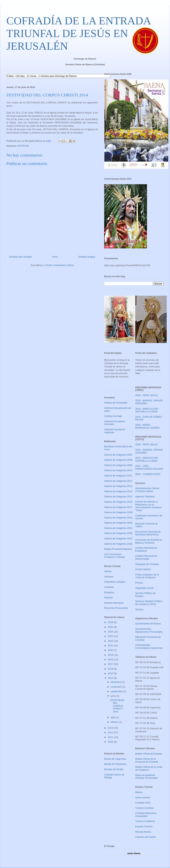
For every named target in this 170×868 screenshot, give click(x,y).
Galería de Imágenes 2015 (118, 497)
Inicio (55, 257)
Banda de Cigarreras (115, 759)
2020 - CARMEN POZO (148, 474)
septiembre (117, 691)
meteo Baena (134, 853)
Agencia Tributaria (145, 497)
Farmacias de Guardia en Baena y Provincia (149, 541)
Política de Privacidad (116, 403)
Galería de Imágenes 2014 (118, 491)
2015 (111, 673)
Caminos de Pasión (146, 837)
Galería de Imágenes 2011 (118, 476)
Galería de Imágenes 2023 (118, 538)
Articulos (109, 577)
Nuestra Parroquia (114, 603)
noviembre (117, 687)
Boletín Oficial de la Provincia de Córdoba (147, 760)
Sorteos (139, 609)
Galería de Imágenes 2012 (118, 481)
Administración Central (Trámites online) (147, 490)
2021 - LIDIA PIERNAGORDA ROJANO (149, 467)
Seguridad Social (144, 588)
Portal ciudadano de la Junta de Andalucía (147, 576)
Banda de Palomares (115, 764)
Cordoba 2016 (143, 803)
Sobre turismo (143, 798)
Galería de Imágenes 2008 (118, 460)
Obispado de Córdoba (147, 564)
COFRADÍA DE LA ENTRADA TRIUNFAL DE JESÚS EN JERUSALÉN (78, 33)
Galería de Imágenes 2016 (118, 502)
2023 (111, 636)
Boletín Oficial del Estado (149, 754)
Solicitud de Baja (113, 416)
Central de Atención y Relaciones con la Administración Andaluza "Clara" (148, 506)
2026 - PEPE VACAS (146, 395)
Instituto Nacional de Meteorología (146, 557)
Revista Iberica (143, 832)
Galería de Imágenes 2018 (118, 512)
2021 (111, 646)
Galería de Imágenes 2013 (118, 486)
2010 (111, 742)
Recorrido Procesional (116, 608)
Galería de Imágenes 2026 (118, 544)
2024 (111, 632)
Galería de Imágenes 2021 (118, 528)
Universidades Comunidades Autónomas (149, 646)
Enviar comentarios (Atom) (60, 265)
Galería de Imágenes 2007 (118, 455)
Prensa (139, 583)
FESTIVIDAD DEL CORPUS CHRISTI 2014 (117, 706)
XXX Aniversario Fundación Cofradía (115, 556)
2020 (111, 650)
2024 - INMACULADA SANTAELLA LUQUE (147, 410)
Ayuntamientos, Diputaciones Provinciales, (149, 630)
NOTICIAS (23, 146)
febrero (115, 722)
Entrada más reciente (20, 257)
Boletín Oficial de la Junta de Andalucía (149, 768)
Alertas (108, 571)
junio (114, 696)
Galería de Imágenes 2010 (118, 470)
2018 (111, 659)
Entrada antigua (87, 257)
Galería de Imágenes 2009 (118, 465)
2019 (111, 655)
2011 (111, 737)
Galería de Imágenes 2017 (118, 507)
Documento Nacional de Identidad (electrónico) (148, 533)
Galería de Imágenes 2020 (118, 523)
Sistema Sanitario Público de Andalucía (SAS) (149, 603)
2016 (111, 669)
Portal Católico (143, 569)
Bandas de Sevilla (114, 769)
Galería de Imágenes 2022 (118, 533)
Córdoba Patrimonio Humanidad (146, 815)
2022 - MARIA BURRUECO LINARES (148, 426)
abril (113, 717)
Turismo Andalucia (145, 821)
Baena (139, 792)
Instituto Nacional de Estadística (146, 549)
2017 (111, 664)
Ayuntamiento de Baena (148, 624)
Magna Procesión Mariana (118, 549)
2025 (111, 627)
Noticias (108, 598)
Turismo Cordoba (144, 808)
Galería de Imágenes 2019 (118, 518)
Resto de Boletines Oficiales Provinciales (147, 777)
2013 (111, 728)
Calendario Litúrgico (115, 582)
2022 (111, 641)
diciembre (116, 682)
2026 (111, 622)
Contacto (109, 587)
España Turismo (144, 826)
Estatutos (109, 592)
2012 (111, 732)
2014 (111, 678)
